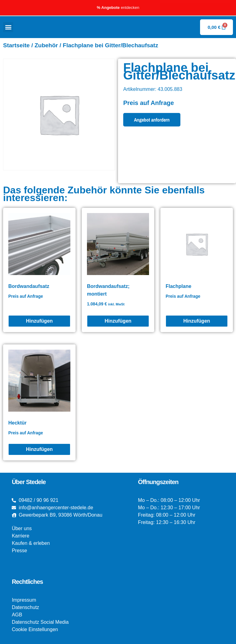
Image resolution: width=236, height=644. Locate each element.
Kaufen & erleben (31, 543)
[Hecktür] (39, 449)
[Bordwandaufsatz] (39, 321)
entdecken (118, 8)
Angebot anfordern (152, 120)
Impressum (24, 600)
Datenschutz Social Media (40, 622)
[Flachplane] (197, 321)
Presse (19, 551)
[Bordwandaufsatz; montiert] (118, 321)
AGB (17, 615)
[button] (8, 27)
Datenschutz (25, 607)
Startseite (16, 45)
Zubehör (46, 45)
